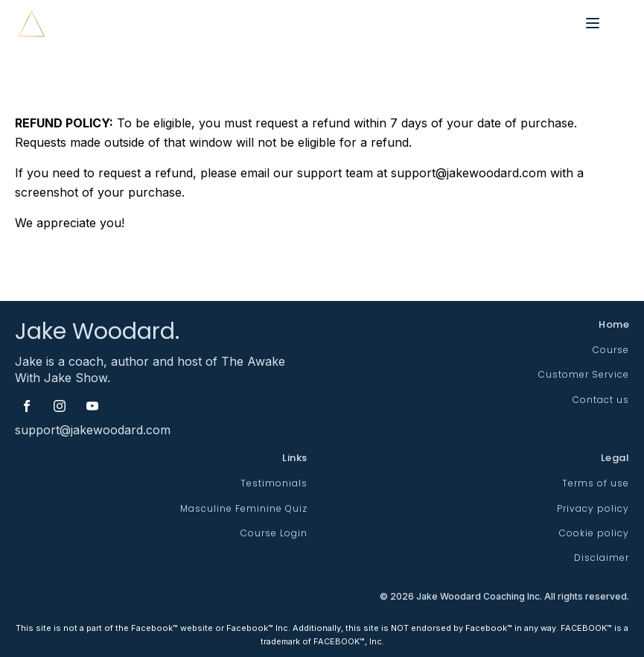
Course (611, 350)
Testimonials (274, 483)
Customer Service (584, 374)
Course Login (274, 533)
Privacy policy (593, 508)
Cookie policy (594, 533)
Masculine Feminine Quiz (244, 508)
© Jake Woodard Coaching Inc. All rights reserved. (504, 597)
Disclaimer (602, 558)
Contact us (601, 400)
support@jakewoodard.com (93, 430)
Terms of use (596, 483)
